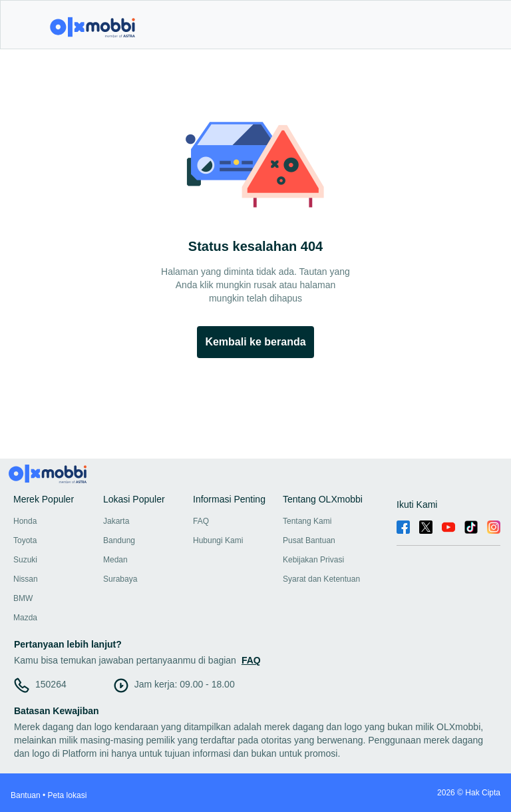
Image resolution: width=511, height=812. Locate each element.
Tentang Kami (307, 521)
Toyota (25, 540)
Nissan (26, 579)
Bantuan (26, 795)
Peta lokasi (68, 795)
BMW (23, 598)
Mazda (25, 618)
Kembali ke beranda (255, 342)
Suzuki (25, 560)
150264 (51, 684)
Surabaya (120, 579)
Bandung (119, 540)
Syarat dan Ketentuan (321, 579)
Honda (25, 521)
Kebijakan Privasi (313, 560)
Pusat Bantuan (309, 540)
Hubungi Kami (218, 540)
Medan (115, 560)
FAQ (201, 521)
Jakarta (116, 521)
